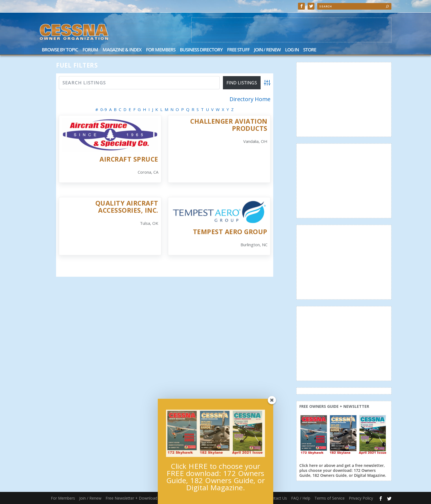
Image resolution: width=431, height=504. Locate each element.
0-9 (104, 109)
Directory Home (250, 99)
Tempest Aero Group (230, 232)
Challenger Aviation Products (229, 125)
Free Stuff (238, 50)
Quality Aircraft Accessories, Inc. (127, 207)
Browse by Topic (60, 50)
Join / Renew (267, 50)
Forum (90, 50)
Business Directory (201, 50)
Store (310, 50)
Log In (292, 50)
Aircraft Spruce (129, 159)
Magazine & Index (122, 50)
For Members (161, 50)
